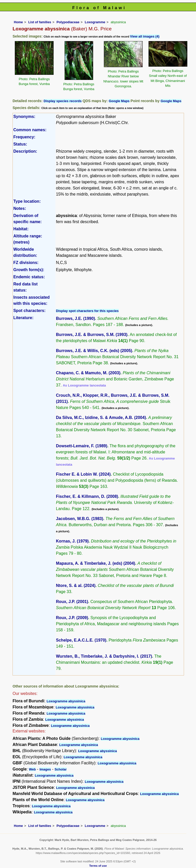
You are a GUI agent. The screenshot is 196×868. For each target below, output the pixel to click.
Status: (20, 144)
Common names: (30, 130)
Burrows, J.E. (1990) (75, 318)
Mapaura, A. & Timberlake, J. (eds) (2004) (95, 563)
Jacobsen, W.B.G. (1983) (79, 519)
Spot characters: (29, 311)
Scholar (61, 769)
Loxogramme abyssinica (66, 701)
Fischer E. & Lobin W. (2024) (83, 474)
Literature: (23, 318)
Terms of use (98, 866)
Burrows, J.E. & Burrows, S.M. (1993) (92, 335)
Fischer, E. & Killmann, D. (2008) (87, 496)
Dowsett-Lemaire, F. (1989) (82, 446)
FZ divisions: (26, 263)
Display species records (63, 101)
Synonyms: (24, 117)
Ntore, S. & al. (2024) (76, 586)
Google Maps (119, 101)
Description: (25, 151)
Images (45, 769)
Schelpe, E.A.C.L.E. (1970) (81, 640)
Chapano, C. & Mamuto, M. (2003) (88, 373)
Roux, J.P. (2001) (72, 602)
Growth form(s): (29, 270)
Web (32, 769)
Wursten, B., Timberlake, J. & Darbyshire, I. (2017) (104, 656)
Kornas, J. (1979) (72, 541)
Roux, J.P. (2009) (72, 618)
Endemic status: (29, 277)
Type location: (27, 201)
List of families (40, 22)
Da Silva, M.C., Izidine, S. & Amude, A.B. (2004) (101, 418)
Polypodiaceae (68, 22)
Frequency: (24, 137)
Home (18, 22)
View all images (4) (145, 36)
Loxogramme (95, 22)
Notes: (20, 208)
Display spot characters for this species (87, 311)
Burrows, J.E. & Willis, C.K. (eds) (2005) (94, 351)
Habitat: (21, 229)
